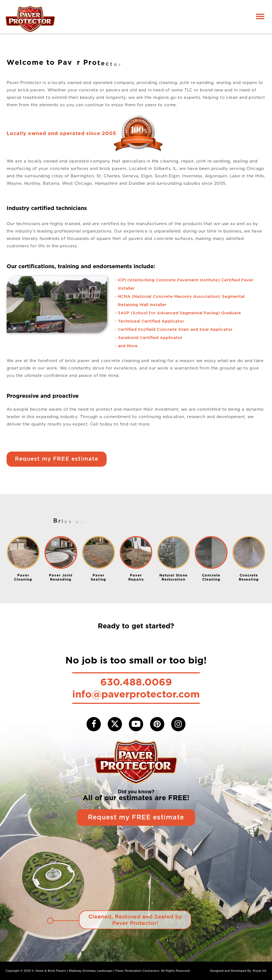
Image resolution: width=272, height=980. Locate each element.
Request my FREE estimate (57, 459)
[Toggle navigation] (260, 16)
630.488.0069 (136, 682)
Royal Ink (260, 971)
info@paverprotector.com (136, 694)
